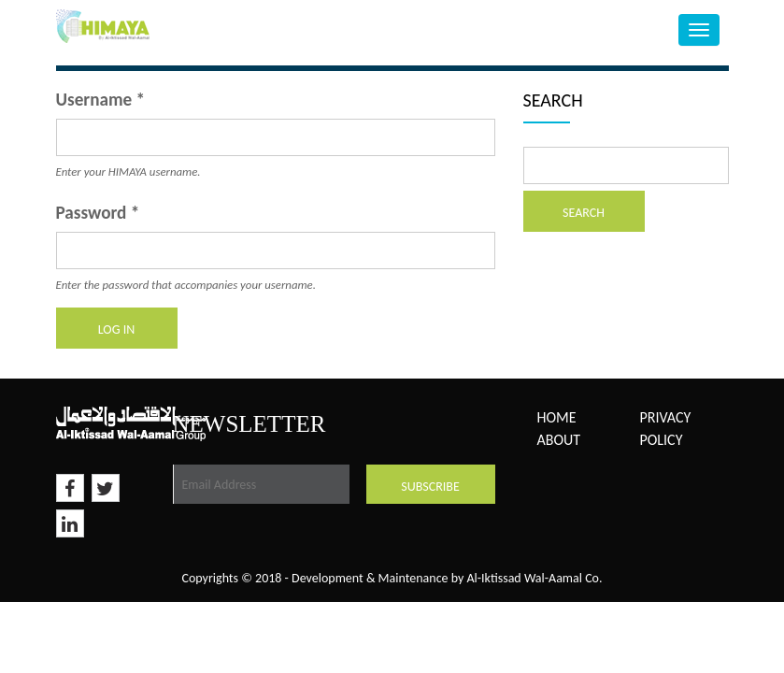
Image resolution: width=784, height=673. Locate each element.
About (559, 440)
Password (98, 213)
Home (557, 417)
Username (101, 100)
